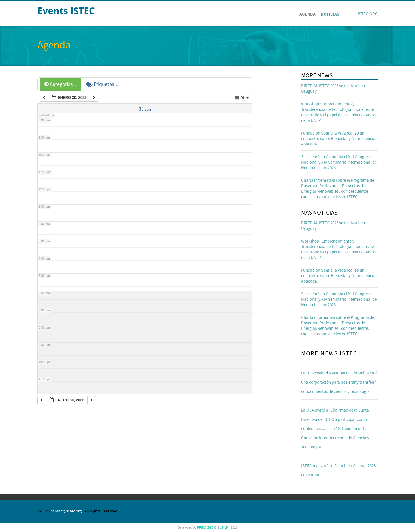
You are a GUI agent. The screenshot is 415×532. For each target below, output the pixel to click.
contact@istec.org (66, 511)
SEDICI (213, 527)
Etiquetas (102, 84)
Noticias (330, 14)
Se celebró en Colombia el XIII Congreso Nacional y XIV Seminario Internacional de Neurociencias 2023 (339, 162)
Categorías (61, 84)
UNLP (224, 527)
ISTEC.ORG (368, 14)
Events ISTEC (66, 11)
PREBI (202, 527)
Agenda (308, 14)
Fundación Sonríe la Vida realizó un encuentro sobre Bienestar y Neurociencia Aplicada (338, 139)
